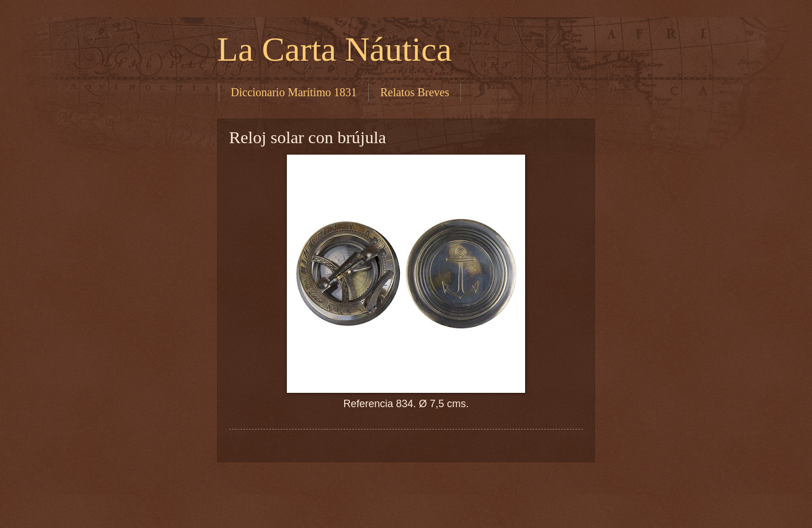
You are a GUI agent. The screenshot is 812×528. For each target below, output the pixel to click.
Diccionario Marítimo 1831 (294, 92)
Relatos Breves (415, 92)
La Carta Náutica (334, 49)
